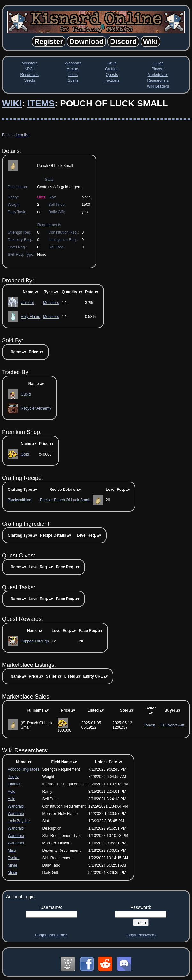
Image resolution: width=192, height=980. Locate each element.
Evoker (14, 858)
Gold (25, 454)
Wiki (12, 103)
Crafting (112, 69)
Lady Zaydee (19, 821)
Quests (112, 75)
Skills (112, 63)
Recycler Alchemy (36, 408)
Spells (73, 80)
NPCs (30, 69)
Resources (30, 75)
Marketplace (158, 75)
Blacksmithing (19, 500)
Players (158, 69)
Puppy (13, 777)
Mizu (12, 850)
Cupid (26, 394)
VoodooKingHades (23, 769)
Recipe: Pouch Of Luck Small (65, 500)
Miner (12, 865)
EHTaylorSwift (172, 725)
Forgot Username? (51, 935)
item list (22, 135)
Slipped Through (35, 641)
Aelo (12, 792)
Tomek (149, 725)
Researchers (158, 80)
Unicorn (27, 303)
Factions (112, 80)
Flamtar (14, 784)
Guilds (158, 63)
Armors (73, 69)
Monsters (30, 63)
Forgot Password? (141, 935)
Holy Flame (31, 317)
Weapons (73, 63)
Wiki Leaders (158, 86)
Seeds (29, 80)
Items (73, 75)
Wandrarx (16, 806)
